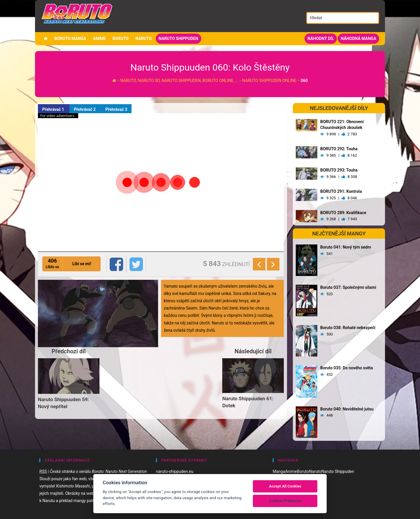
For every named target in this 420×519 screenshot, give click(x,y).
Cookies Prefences (285, 501)
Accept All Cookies (285, 486)
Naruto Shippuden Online (269, 81)
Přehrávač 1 (54, 109)
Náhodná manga (358, 39)
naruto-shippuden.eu (175, 471)
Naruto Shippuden (178, 39)
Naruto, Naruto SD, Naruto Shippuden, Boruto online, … (180, 81)
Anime (99, 39)
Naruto (143, 39)
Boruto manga (70, 39)
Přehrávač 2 (85, 109)
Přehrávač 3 (117, 109)
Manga (279, 471)
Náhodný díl (321, 39)
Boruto (121, 39)
